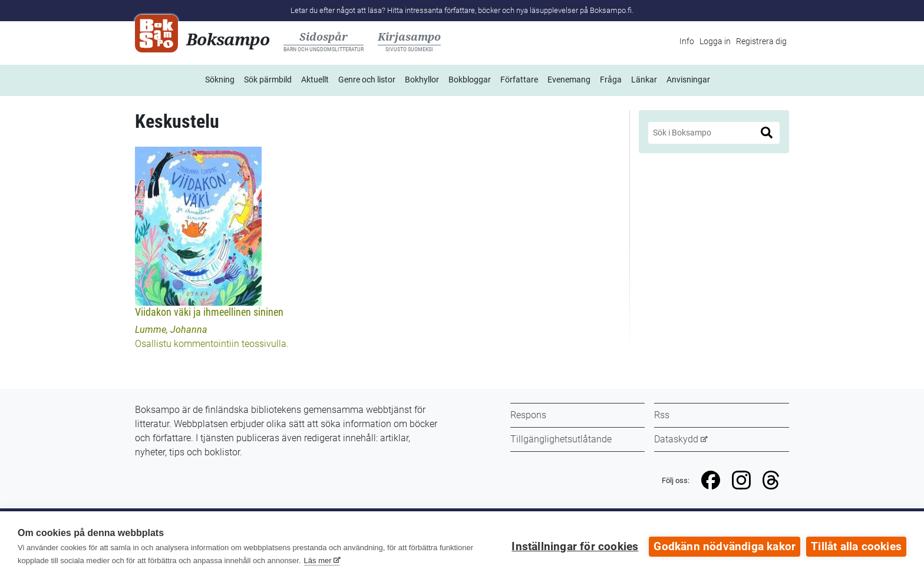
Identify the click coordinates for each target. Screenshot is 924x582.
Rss (662, 415)
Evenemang (569, 80)
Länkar (644, 80)
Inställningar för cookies (575, 547)
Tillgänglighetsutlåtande (561, 439)
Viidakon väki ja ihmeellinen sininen (209, 312)
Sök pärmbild (268, 80)
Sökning (220, 80)
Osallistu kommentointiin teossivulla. (212, 344)
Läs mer (318, 560)
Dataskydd (676, 439)
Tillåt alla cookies (856, 547)
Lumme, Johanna (171, 330)
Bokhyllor (422, 80)
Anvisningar (688, 80)
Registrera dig (761, 41)
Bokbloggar (470, 80)
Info (687, 41)
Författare (519, 80)
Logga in (715, 41)
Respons (528, 415)
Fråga (611, 80)
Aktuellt (315, 80)
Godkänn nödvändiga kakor (725, 547)
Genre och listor (367, 80)
